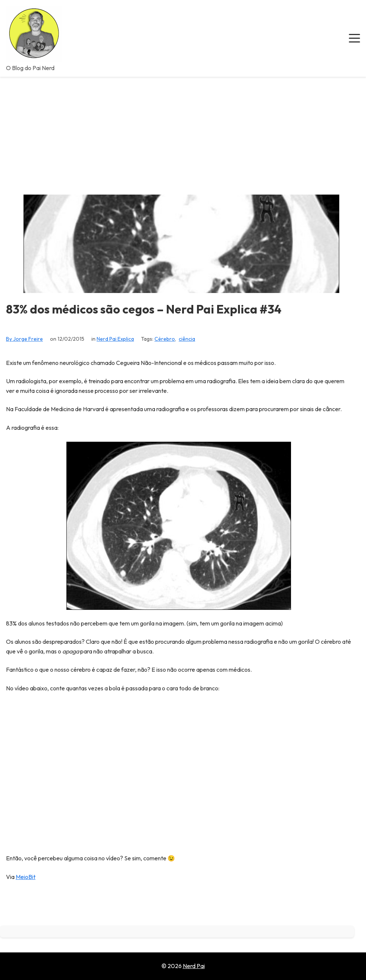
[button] (354, 38)
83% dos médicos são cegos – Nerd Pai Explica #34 (144, 309)
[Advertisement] (183, 133)
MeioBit (26, 877)
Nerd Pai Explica (115, 339)
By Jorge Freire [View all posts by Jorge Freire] (24, 339)
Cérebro (165, 339)
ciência (187, 339)
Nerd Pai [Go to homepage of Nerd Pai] (194, 966)
